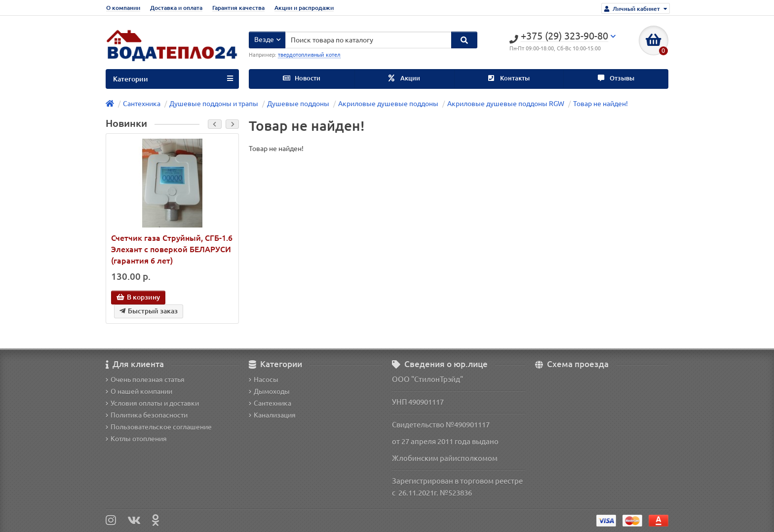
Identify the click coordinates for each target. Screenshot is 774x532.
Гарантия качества (238, 8)
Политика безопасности (147, 415)
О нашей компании (139, 391)
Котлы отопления (136, 439)
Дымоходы (269, 391)
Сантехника (142, 104)
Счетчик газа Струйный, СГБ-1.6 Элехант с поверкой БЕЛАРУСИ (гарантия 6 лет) (172, 249)
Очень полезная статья (145, 380)
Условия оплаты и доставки (152, 403)
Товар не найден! (600, 104)
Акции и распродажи (304, 8)
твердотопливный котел (309, 55)
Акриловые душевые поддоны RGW (506, 104)
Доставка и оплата (176, 8)
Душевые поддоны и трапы (214, 104)
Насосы (264, 380)
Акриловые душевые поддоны (388, 104)
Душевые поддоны (298, 104)
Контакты (509, 78)
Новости (302, 78)
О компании (123, 8)
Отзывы (616, 78)
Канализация (272, 415)
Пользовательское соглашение (159, 427)
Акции (404, 78)
